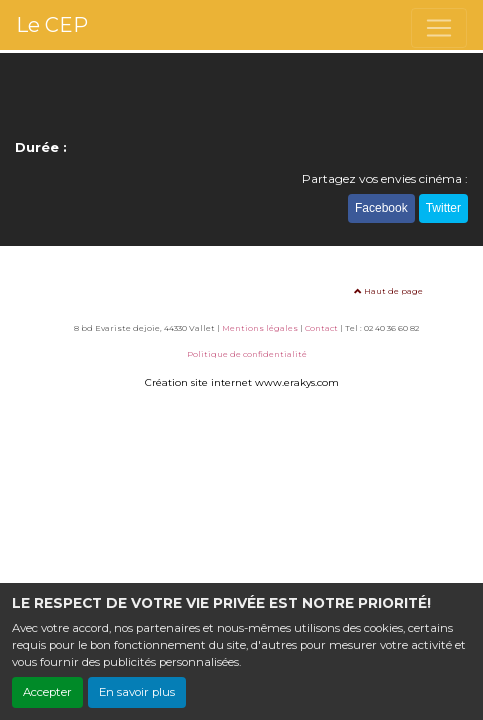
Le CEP (52, 25)
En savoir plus (137, 692)
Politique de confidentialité (247, 354)
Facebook (381, 208)
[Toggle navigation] (439, 28)
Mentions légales (260, 328)
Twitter (443, 208)
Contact (321, 328)
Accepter (47, 692)
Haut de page (388, 291)
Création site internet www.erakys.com (242, 382)
